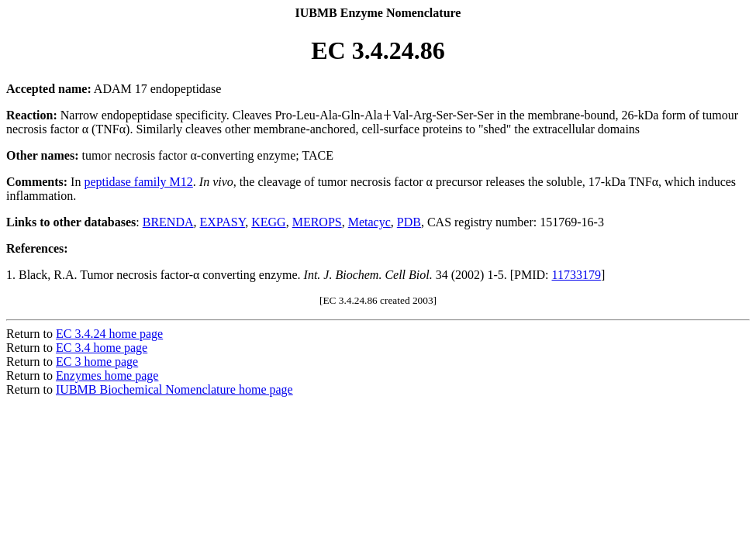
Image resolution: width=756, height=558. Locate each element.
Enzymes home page (107, 375)
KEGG (268, 222)
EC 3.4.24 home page (109, 334)
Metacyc (369, 222)
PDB (409, 222)
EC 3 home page (97, 362)
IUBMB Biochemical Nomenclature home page (174, 389)
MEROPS (317, 222)
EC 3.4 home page (102, 348)
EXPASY (223, 222)
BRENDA (168, 222)
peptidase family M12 (138, 182)
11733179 (576, 275)
